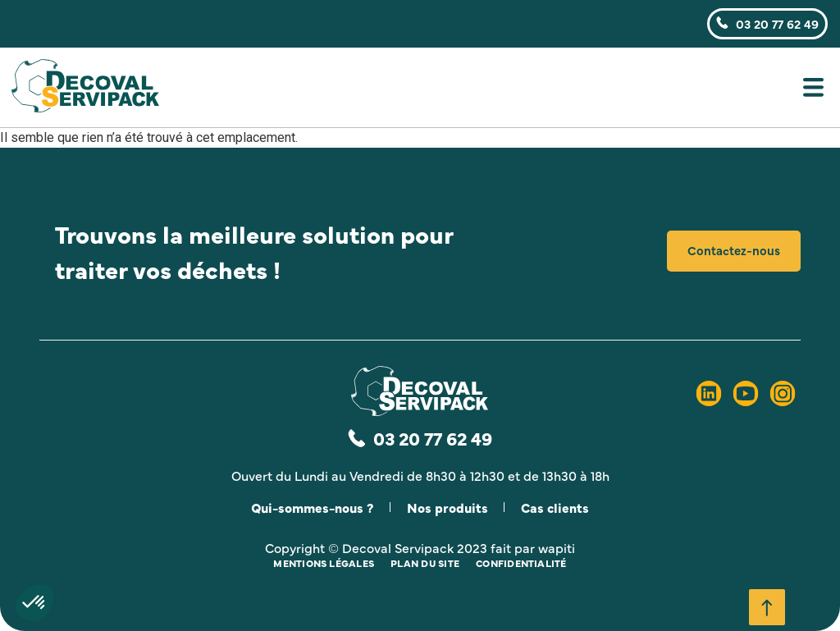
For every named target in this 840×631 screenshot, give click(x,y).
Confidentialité (521, 563)
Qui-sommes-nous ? (311, 507)
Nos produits (448, 507)
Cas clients (557, 507)
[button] (521, 91)
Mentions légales (324, 563)
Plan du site (425, 563)
